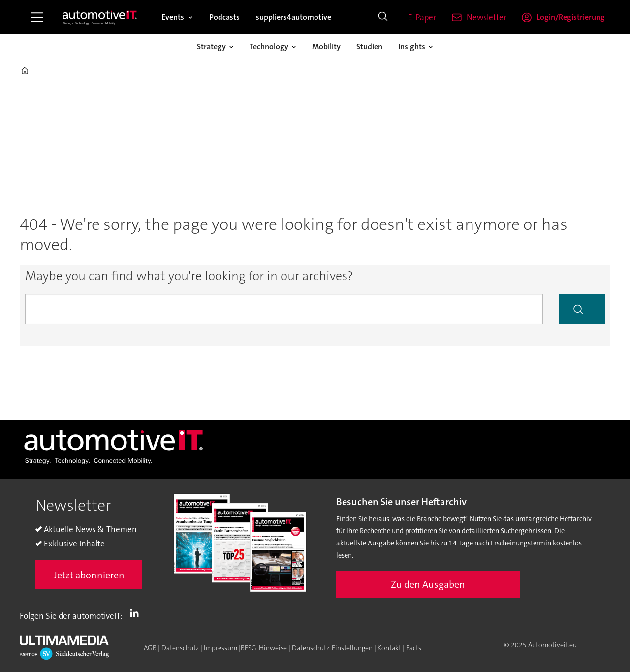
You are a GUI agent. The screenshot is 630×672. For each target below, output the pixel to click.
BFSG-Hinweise (264, 648)
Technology (269, 47)
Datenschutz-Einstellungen (332, 648)
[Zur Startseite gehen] (100, 17)
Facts (414, 648)
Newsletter (487, 17)
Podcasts (224, 17)
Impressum (220, 648)
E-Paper (422, 17)
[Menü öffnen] (37, 17)
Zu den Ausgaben (428, 584)
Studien (369, 47)
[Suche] (383, 17)
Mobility (326, 47)
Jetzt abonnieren (89, 575)
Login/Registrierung (571, 17)
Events (173, 17)
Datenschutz (180, 648)
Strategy (211, 47)
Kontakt (389, 648)
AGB (150, 648)
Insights (412, 47)
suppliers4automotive (294, 17)
